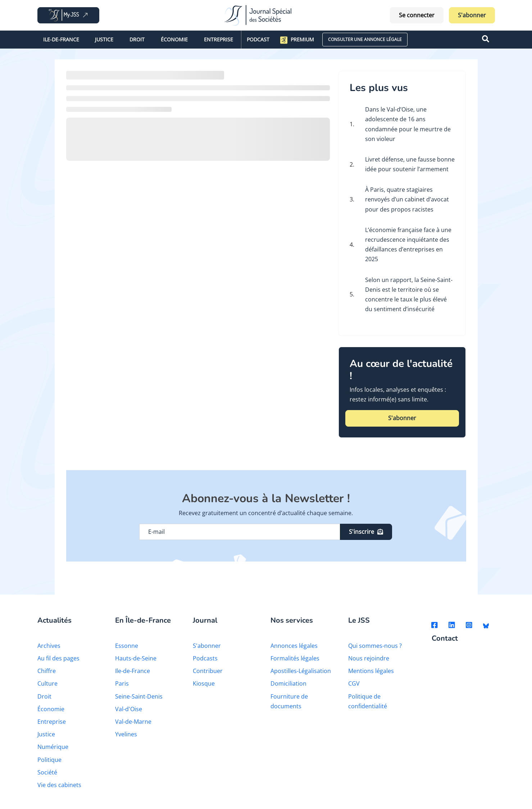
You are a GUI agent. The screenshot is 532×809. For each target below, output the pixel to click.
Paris (122, 683)
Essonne (127, 646)
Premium (297, 40)
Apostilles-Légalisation (301, 671)
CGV (354, 683)
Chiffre (47, 671)
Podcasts (205, 658)
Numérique (53, 747)
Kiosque (204, 683)
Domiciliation (288, 683)
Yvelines (126, 734)
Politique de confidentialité (368, 701)
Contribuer (208, 671)
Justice (104, 39)
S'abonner (472, 15)
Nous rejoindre (369, 658)
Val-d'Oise (129, 709)
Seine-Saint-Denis (139, 696)
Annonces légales (294, 646)
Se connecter (417, 15)
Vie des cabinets (59, 785)
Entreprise (219, 39)
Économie (174, 39)
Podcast (258, 39)
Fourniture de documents (289, 701)
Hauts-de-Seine (136, 658)
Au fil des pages (58, 658)
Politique (49, 760)
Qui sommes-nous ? (375, 646)
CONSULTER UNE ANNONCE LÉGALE (365, 39)
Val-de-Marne (133, 722)
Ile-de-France (61, 39)
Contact (445, 639)
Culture (47, 683)
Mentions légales (371, 671)
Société (47, 772)
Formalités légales (295, 658)
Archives (49, 646)
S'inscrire (366, 532)
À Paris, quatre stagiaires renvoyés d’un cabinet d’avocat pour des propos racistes (407, 199)
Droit (137, 39)
